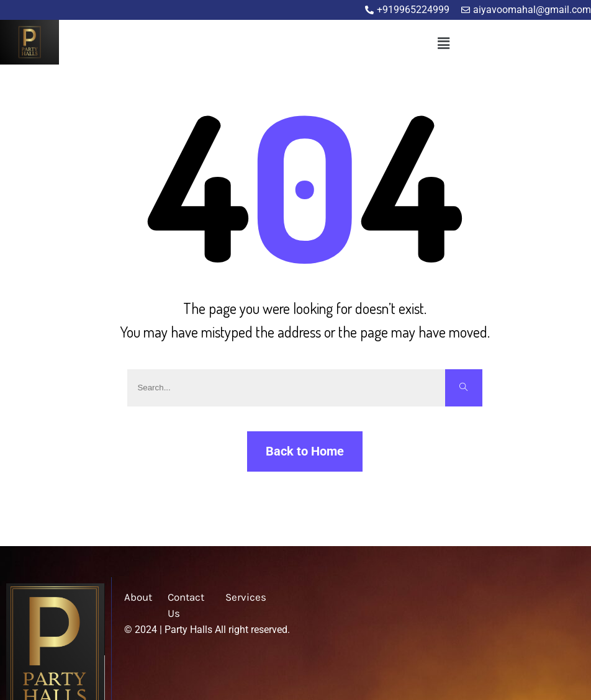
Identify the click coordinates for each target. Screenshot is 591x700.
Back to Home (305, 451)
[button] (443, 43)
